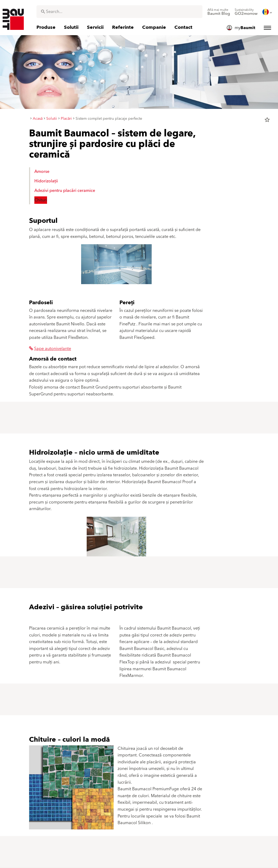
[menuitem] (219, 12)
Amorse (42, 172)
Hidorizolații (46, 181)
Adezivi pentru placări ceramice (65, 191)
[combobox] (119, 12)
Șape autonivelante (50, 349)
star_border (267, 120)
